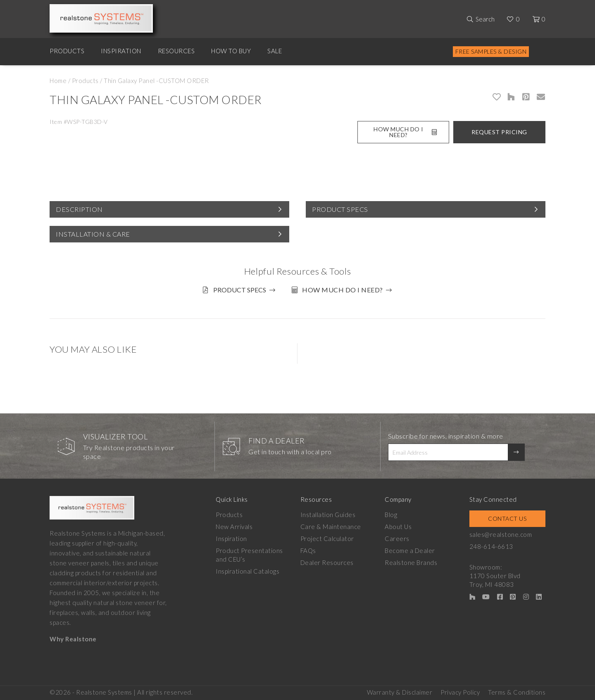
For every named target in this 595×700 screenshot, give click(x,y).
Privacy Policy (460, 692)
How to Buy (231, 51)
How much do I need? (343, 290)
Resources (176, 51)
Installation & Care (93, 234)
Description (79, 209)
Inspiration (121, 51)
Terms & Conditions (517, 692)
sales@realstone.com (501, 534)
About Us (398, 527)
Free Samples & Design (491, 51)
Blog (391, 515)
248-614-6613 (491, 546)
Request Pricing (499, 132)
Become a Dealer (410, 551)
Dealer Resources (327, 562)
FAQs (308, 551)
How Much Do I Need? (405, 132)
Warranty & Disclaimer (400, 692)
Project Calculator (327, 539)
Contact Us (507, 518)
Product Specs (340, 209)
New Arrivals (234, 527)
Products (67, 51)
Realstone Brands (411, 562)
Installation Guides (328, 515)
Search (485, 19)
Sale (275, 51)
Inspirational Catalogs (248, 571)
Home (58, 81)
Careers (397, 539)
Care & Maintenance (331, 527)
